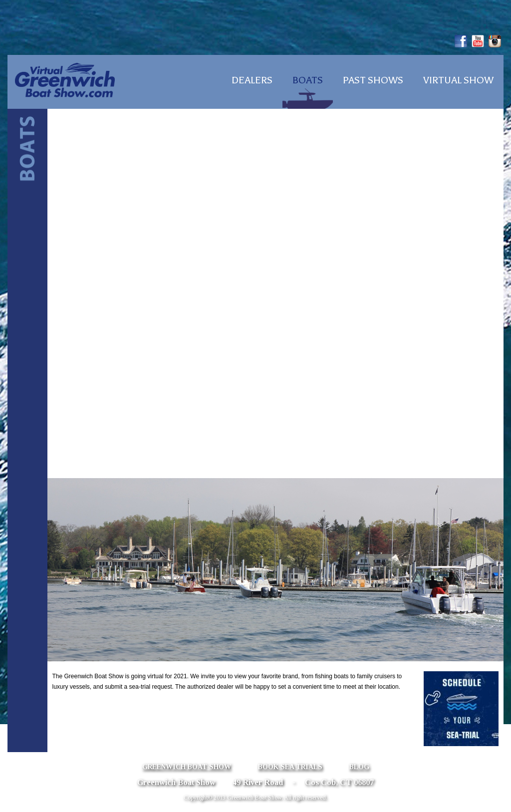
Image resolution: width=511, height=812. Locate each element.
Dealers (252, 80)
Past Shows (373, 80)
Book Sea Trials (290, 767)
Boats (308, 80)
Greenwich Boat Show (187, 767)
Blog (359, 767)
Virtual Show (458, 80)
